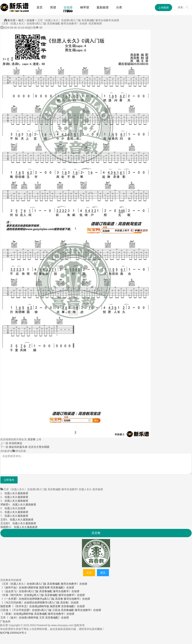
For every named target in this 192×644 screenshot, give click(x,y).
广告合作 (5, 621)
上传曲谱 (163, 8)
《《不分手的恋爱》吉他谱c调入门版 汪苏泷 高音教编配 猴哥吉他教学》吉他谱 (55, 610)
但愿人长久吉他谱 (15, 508)
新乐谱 (11, 20)
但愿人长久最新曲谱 (16, 493)
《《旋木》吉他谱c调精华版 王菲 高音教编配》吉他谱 (37, 618)
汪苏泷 (4, 610)
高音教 (31, 439)
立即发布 (9, 480)
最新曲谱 (103, 7)
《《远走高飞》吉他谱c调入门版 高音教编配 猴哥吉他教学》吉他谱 (40, 591)
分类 (119, 7)
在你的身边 (16, 443)
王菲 (3, 520)
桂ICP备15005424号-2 (13, 633)
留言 (103, 573)
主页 (89, 573)
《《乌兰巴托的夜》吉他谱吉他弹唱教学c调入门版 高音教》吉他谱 (39, 603)
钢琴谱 (85, 7)
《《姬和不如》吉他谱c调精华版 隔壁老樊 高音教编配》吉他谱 (37, 587)
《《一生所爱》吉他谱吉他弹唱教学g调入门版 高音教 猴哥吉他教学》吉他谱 (45, 599)
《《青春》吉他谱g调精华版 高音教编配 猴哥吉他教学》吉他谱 (37, 614)
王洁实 (4, 523)
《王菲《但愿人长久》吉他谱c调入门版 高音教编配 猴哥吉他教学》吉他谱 (44, 584)
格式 (21, 20)
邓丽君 (4, 504)
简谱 (53, 7)
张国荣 (4, 527)
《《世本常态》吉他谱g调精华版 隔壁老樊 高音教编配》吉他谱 (48, 606)
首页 (40, 7)
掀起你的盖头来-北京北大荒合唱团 (29, 447)
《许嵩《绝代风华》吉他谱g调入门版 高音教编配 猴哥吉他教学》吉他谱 (43, 595)
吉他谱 (68, 7)
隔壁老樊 (6, 606)
